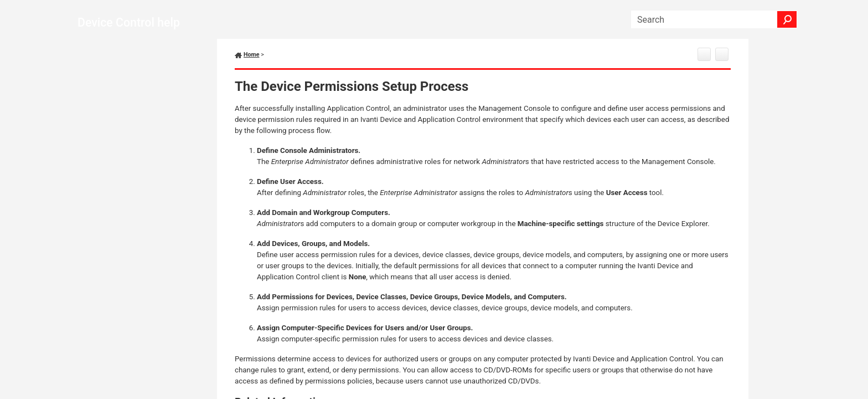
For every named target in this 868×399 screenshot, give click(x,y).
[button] (787, 19)
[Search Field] (714, 19)
